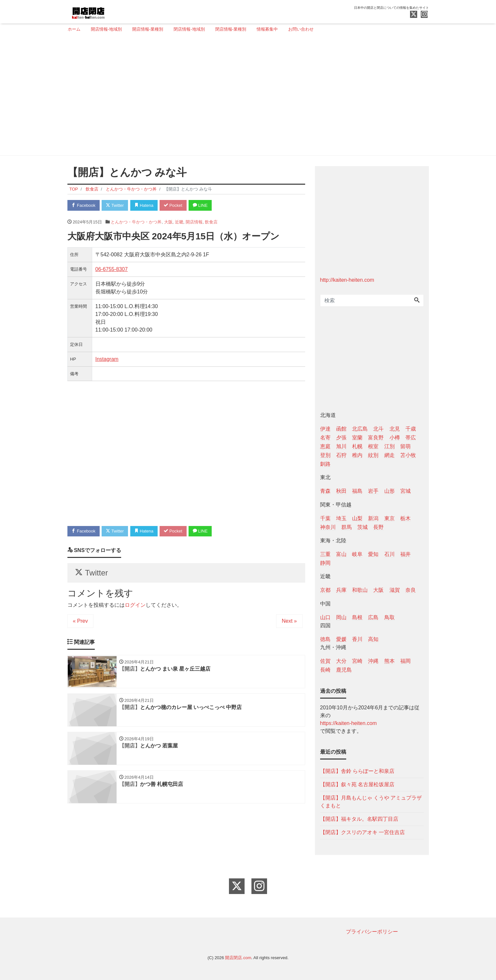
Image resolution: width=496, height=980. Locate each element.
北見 (395, 429)
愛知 (373, 554)
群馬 (347, 527)
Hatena (144, 205)
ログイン (135, 605)
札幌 (357, 446)
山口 (325, 617)
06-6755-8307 (112, 269)
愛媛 (341, 639)
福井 (405, 554)
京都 (325, 590)
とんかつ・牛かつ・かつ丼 (136, 222)
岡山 (341, 617)
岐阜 (357, 554)
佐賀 (325, 661)
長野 (378, 527)
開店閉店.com (238, 958)
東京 (390, 518)
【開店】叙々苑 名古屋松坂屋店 (357, 784)
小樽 (395, 438)
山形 (390, 491)
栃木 (405, 518)
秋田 (341, 491)
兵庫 (341, 590)
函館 (341, 429)
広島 (373, 617)
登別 (325, 455)
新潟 (373, 518)
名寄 (325, 438)
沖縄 (373, 661)
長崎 (325, 670)
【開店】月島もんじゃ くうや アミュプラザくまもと (371, 802)
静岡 (325, 563)
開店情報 (194, 222)
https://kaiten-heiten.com (348, 723)
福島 (357, 491)
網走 (390, 455)
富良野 (376, 438)
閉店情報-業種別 (231, 29)
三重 (325, 554)
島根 (357, 617)
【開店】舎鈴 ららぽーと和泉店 (357, 771)
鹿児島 (344, 670)
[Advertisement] (246, 97)
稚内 (357, 455)
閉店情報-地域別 (189, 29)
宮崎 (357, 661)
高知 (373, 639)
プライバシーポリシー (372, 932)
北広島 (360, 429)
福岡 (405, 661)
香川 (357, 639)
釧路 (325, 464)
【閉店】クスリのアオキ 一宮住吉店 (362, 832)
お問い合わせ (301, 29)
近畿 (179, 222)
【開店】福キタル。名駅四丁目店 (359, 819)
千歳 (411, 429)
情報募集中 (267, 29)
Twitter (115, 205)
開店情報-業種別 (148, 29)
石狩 (341, 455)
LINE (201, 205)
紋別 (373, 455)
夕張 (341, 438)
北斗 (378, 429)
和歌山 (360, 590)
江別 (390, 446)
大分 (341, 661)
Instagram (107, 359)
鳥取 (390, 617)
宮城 (405, 491)
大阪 (168, 222)
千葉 (325, 518)
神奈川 (328, 527)
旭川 (341, 446)
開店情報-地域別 (106, 29)
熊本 (390, 661)
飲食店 (211, 222)
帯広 (411, 438)
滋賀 (395, 590)
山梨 (357, 518)
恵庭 (325, 446)
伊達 (325, 429)
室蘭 (357, 438)
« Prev (80, 621)
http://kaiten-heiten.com (347, 280)
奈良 (411, 590)
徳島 (325, 639)
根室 (373, 446)
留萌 (405, 446)
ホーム (74, 29)
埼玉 (341, 518)
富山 (341, 554)
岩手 (373, 491)
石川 (390, 554)
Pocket (173, 205)
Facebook (84, 205)
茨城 (362, 527)
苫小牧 (408, 455)
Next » (289, 621)
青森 (325, 491)
